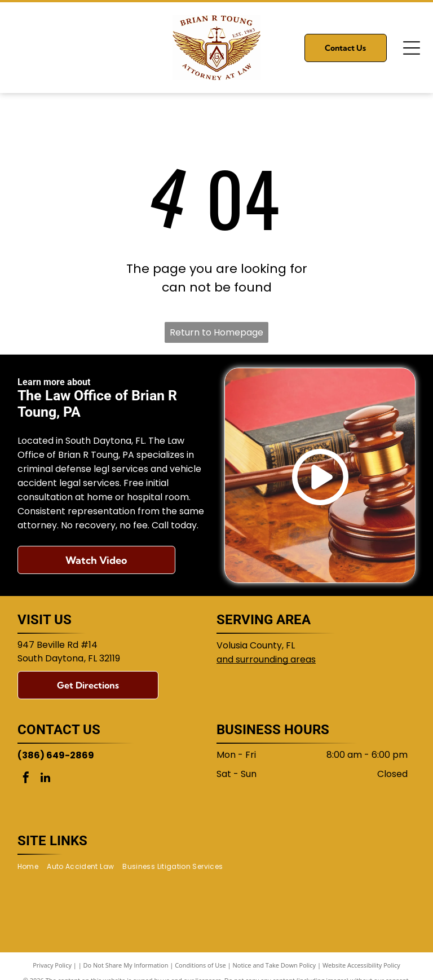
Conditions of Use (200, 965)
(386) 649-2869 (56, 755)
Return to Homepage (216, 332)
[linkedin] (46, 779)
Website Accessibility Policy (361, 965)
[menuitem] (32, 867)
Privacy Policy (52, 965)
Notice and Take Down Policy (275, 965)
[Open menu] (412, 48)
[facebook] (26, 779)
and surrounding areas (266, 659)
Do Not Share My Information (126, 965)
